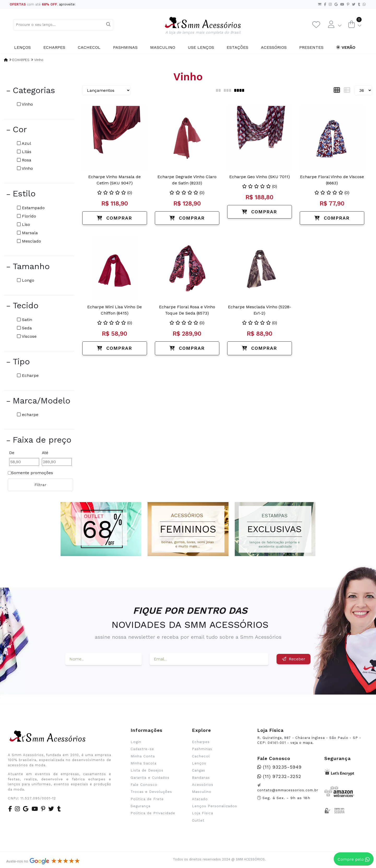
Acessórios (274, 47)
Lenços (22, 47)
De (12, 453)
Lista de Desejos (147, 770)
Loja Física (202, 813)
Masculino (163, 47)
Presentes (311, 47)
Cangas (199, 770)
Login (136, 742)
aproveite (67, 4)
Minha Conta (143, 756)
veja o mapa (301, 743)
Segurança (140, 806)
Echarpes (54, 47)
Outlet (198, 820)
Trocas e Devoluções (151, 792)
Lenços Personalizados (215, 806)
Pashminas (125, 47)
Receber (294, 659)
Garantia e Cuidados (150, 777)
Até (45, 453)
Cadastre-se (142, 749)
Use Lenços (201, 47)
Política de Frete (147, 799)
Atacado (200, 799)
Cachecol (89, 47)
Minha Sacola (143, 763)
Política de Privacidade (153, 813)
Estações (237, 47)
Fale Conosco (144, 785)
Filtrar (40, 485)
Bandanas (201, 777)
